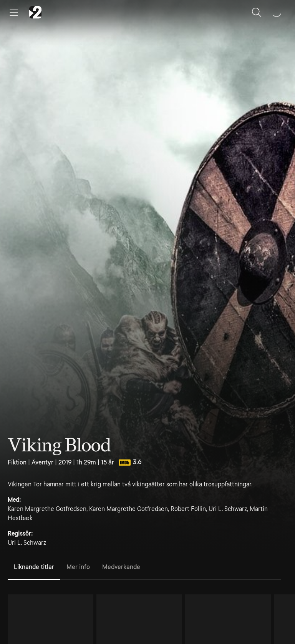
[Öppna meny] (14, 12)
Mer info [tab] (78, 567)
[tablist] (144, 567)
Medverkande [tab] (121, 567)
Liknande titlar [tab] (34, 567)
